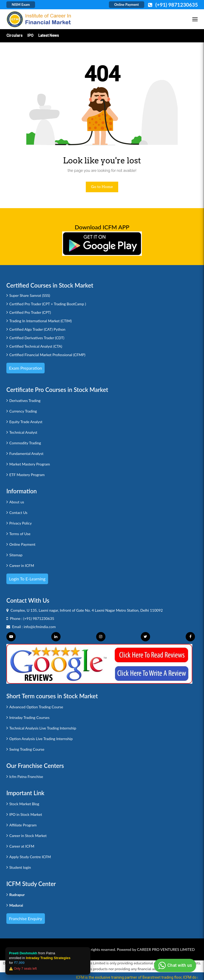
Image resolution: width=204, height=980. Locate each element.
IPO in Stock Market (26, 814)
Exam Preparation (25, 368)
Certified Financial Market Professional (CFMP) (47, 355)
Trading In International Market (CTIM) (41, 321)
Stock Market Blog (24, 804)
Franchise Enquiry (26, 918)
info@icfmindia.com (40, 627)
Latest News (49, 35)
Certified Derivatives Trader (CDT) (37, 338)
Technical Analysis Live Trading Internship (43, 728)
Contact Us (18, 513)
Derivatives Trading (25, 400)
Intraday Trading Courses (29, 717)
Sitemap (16, 555)
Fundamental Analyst (26, 453)
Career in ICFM (22, 565)
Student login (20, 867)
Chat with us (174, 965)
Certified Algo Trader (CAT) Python (37, 329)
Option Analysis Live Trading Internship (41, 739)
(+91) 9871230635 (39, 618)
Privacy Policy (20, 523)
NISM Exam (21, 5)
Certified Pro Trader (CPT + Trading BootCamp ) (48, 304)
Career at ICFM (22, 846)
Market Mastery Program (30, 464)
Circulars (14, 35)
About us (17, 502)
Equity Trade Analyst (26, 422)
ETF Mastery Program (27, 475)
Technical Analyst (23, 432)
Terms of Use (20, 534)
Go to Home (102, 187)
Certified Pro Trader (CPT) (30, 312)
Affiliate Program (23, 825)
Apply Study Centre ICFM (30, 857)
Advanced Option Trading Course (36, 707)
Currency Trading (23, 411)
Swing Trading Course (27, 749)
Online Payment (127, 5)
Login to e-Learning (27, 579)
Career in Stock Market (28, 836)
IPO (30, 35)
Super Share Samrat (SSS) (30, 295)
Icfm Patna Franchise (26, 777)
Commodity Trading (25, 443)
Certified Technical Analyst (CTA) (36, 346)
